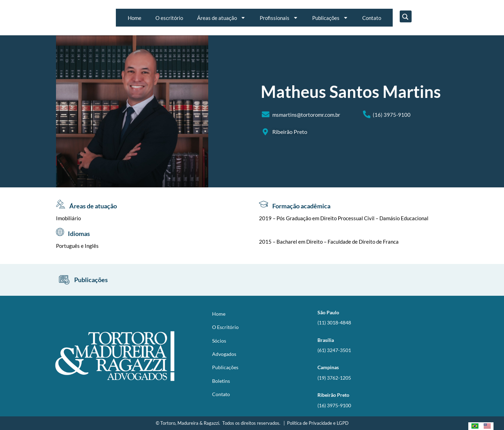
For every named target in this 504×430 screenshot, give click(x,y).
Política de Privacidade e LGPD (318, 423)
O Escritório (225, 327)
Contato (372, 18)
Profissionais (279, 18)
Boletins (221, 381)
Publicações (330, 18)
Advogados (224, 354)
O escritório (169, 18)
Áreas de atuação (221, 18)
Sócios (219, 341)
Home (135, 18)
